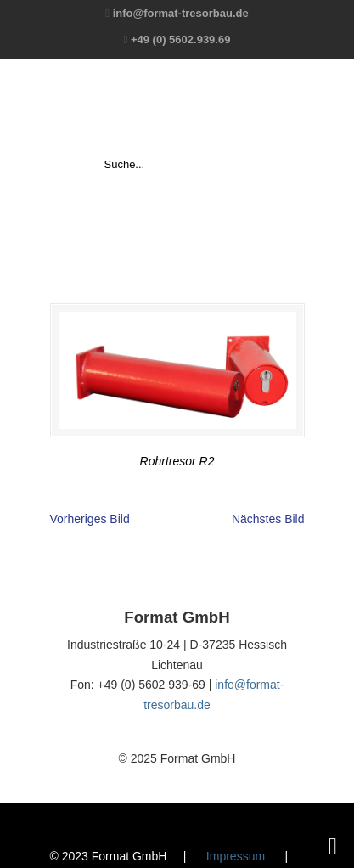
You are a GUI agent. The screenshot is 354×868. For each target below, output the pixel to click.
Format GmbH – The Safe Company (177, 107)
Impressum (236, 856)
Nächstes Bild (268, 519)
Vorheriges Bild (90, 519)
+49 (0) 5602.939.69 (180, 39)
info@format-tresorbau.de (181, 13)
